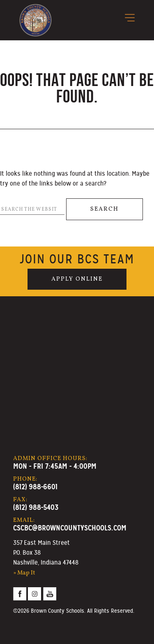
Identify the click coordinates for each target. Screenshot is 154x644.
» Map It (24, 573)
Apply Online (77, 279)
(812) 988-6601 (35, 487)
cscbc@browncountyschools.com (70, 528)
